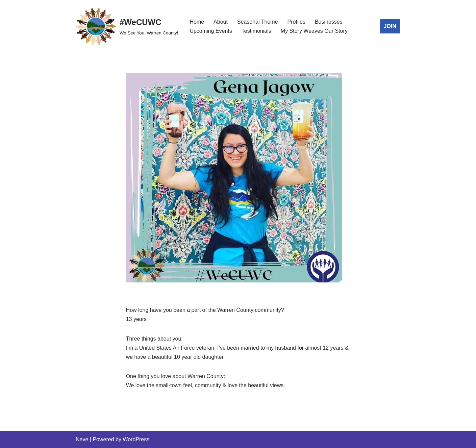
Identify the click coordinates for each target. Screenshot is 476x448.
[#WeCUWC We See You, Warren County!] (127, 26)
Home (197, 22)
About (221, 22)
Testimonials (256, 31)
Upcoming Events (211, 31)
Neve (82, 439)
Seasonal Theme (258, 22)
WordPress (136, 439)
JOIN (390, 26)
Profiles (296, 22)
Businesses (329, 22)
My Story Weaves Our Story (314, 31)
